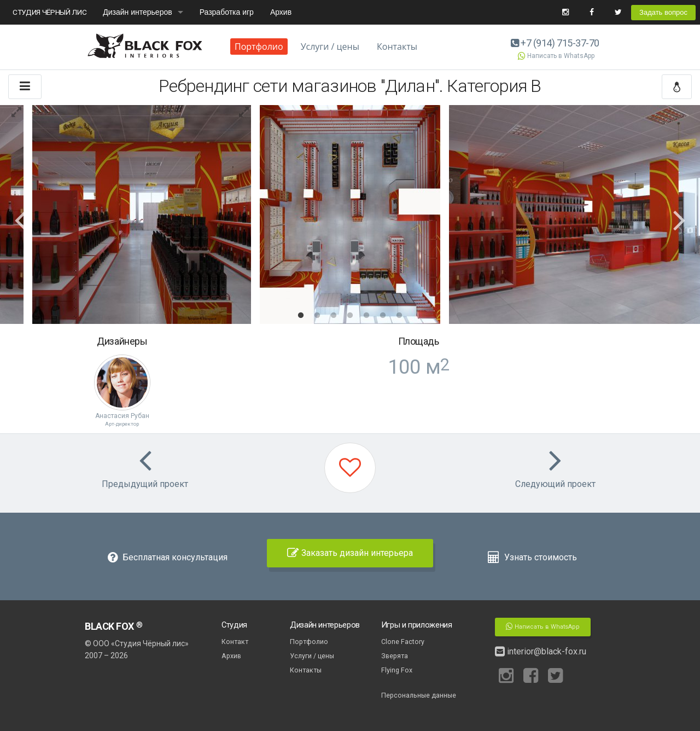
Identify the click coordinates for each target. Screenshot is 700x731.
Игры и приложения (417, 625)
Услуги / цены (330, 47)
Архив (281, 12)
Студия (234, 625)
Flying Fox (397, 670)
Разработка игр (227, 12)
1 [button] (301, 316)
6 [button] (383, 316)
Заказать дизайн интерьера (350, 553)
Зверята (395, 656)
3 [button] (334, 316)
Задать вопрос (663, 12)
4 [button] (350, 316)
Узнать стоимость (532, 557)
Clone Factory (403, 642)
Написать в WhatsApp (555, 56)
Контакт (235, 642)
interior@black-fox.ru (541, 651)
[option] (350, 214)
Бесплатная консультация (168, 557)
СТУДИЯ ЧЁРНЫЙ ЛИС (49, 12)
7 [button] (399, 316)
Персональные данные (419, 695)
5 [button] (366, 316)
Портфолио (259, 47)
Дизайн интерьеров (137, 12)
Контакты (397, 47)
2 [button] (317, 316)
